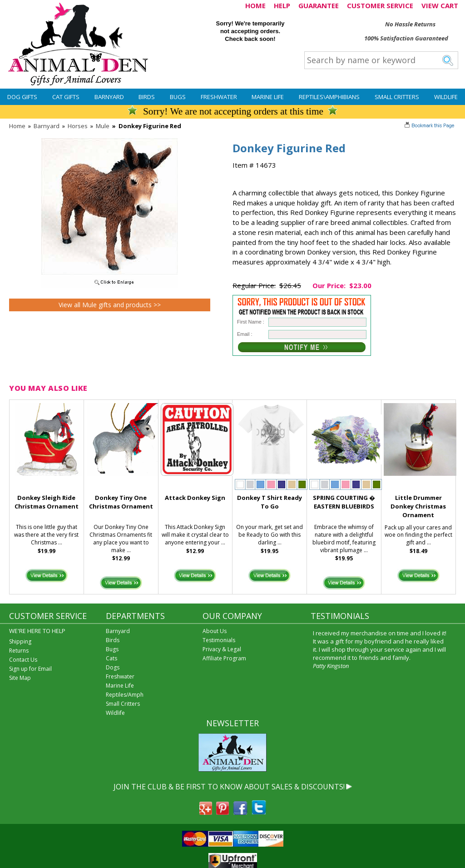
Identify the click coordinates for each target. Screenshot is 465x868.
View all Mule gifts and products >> (110, 305)
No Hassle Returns (410, 24)
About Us (215, 631)
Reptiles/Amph (125, 695)
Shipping (20, 641)
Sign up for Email (30, 669)
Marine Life (268, 97)
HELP (282, 5)
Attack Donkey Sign (195, 498)
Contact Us (23, 660)
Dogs (113, 667)
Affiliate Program (224, 658)
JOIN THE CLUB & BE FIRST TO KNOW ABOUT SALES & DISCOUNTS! (229, 787)
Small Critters (397, 97)
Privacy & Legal (222, 649)
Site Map (20, 678)
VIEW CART (440, 5)
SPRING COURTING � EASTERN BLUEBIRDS (344, 502)
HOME (255, 5)
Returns (19, 651)
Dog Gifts (22, 97)
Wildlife (446, 97)
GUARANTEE (319, 5)
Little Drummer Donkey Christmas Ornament (418, 506)
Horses (78, 126)
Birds (147, 97)
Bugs (178, 97)
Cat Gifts (66, 97)
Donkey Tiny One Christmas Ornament (121, 502)
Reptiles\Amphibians (329, 97)
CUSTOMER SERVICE (380, 5)
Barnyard (109, 97)
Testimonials (219, 640)
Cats (111, 658)
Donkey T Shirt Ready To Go (270, 502)
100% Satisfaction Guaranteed (406, 38)
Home (17, 126)
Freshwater (219, 97)
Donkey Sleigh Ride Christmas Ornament (47, 502)
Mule (103, 126)
